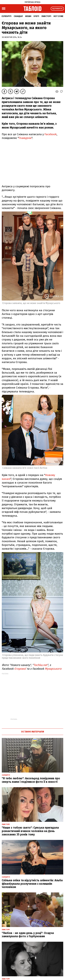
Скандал (18, 16)
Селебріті (6, 16)
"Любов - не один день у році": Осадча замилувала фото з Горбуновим (28, 935)
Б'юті (36, 16)
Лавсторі (46, 16)
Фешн (28, 16)
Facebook (51, 134)
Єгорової (20, 669)
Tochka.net (40, 665)
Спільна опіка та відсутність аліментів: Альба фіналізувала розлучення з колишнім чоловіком (32, 884)
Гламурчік (25, 138)
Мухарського (53, 669)
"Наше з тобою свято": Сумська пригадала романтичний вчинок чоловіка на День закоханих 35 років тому (30, 831)
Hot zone (58, 16)
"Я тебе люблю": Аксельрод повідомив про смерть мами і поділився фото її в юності (31, 780)
